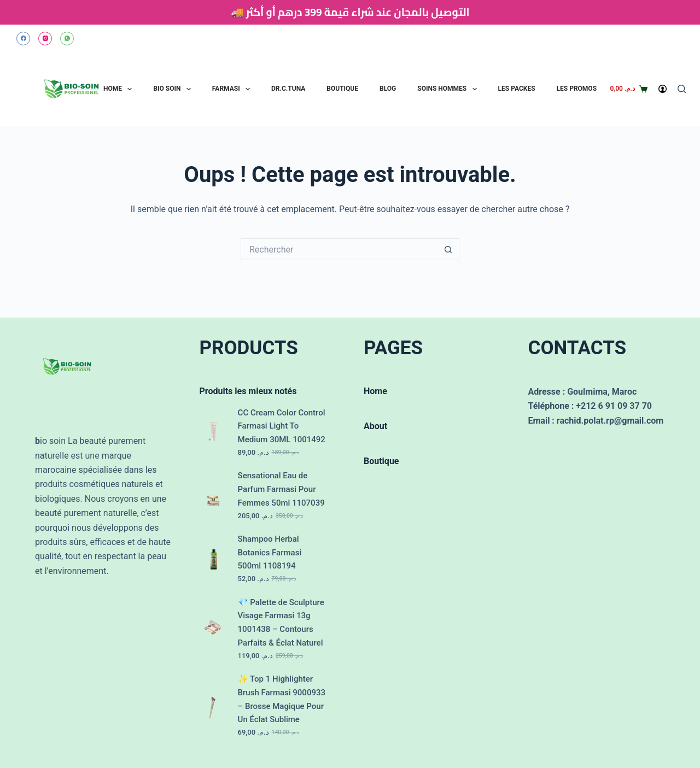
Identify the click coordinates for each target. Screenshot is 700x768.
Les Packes (517, 89)
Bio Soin (173, 89)
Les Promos (577, 89)
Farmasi (232, 89)
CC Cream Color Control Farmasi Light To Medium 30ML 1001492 (282, 426)
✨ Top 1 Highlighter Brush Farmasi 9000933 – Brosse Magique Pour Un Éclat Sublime (282, 699)
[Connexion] (663, 89)
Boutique (342, 89)
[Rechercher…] (339, 249)
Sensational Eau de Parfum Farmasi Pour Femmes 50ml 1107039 (281, 489)
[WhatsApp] (67, 39)
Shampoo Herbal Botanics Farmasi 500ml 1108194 (270, 553)
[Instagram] (45, 39)
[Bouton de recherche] (448, 249)
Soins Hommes (448, 89)
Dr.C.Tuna (288, 89)
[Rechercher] (682, 89)
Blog (388, 89)
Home (119, 89)
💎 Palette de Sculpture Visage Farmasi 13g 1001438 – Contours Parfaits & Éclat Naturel (281, 623)
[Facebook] (23, 39)
